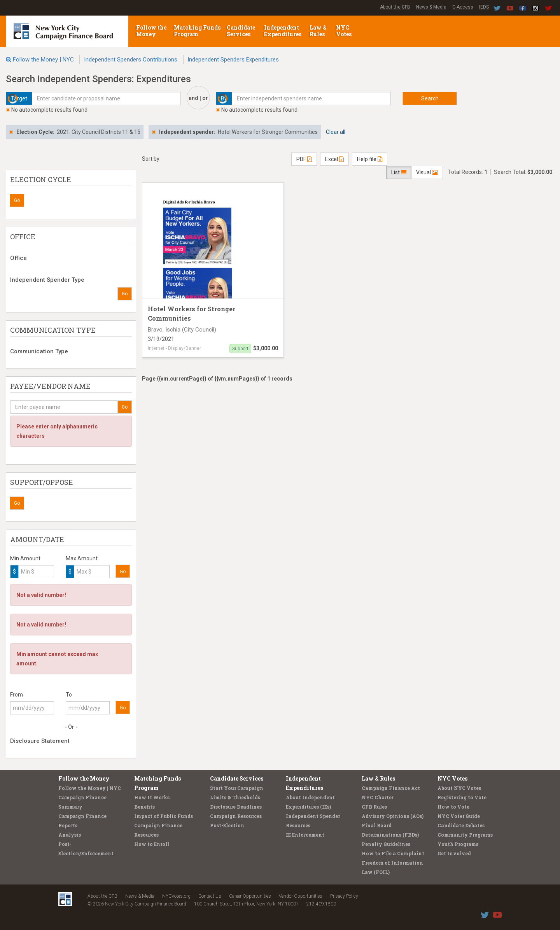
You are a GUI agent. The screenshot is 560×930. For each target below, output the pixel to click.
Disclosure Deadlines (236, 807)
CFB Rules (374, 807)
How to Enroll (152, 844)
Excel (334, 159)
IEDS (484, 7)
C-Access (463, 7)
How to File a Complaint (393, 853)
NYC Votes (344, 31)
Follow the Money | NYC (43, 60)
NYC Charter (378, 797)
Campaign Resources (236, 816)
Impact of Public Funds (164, 816)
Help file (370, 159)
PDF (304, 159)
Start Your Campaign (237, 788)
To (69, 695)
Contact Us (210, 896)
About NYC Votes (459, 788)
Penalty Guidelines (386, 844)
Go (17, 200)
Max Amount (82, 558)
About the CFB (395, 7)
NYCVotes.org (176, 896)
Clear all (336, 132)
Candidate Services (241, 31)
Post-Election (227, 825)
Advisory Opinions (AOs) (393, 816)
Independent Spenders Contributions (131, 60)
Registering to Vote (462, 797)
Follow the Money (151, 31)
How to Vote (453, 807)
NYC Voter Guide (459, 816)
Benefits (144, 807)
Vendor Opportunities (301, 896)
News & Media (431, 7)
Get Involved (454, 853)
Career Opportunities (250, 896)
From (17, 695)
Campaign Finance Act (391, 788)
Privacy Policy (344, 896)
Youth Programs (458, 844)
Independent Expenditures (283, 31)
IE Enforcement (305, 835)
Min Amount (25, 558)
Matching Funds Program (197, 31)
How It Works (152, 797)
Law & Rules (318, 31)
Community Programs (465, 835)
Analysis (70, 835)
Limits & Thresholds (235, 797)
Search (430, 98)
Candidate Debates (461, 825)
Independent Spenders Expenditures (233, 60)
